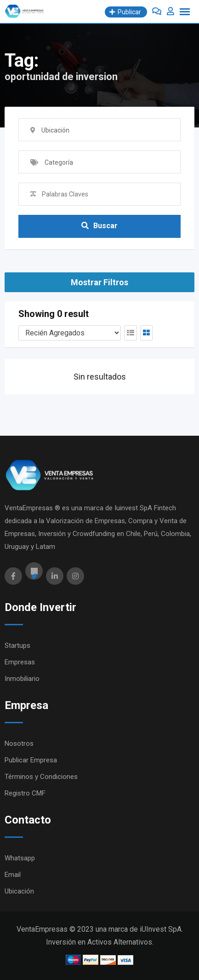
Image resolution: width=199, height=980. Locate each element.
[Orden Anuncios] (70, 333)
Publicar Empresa (31, 760)
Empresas (20, 662)
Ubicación (19, 891)
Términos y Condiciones (41, 777)
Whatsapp (20, 858)
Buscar (99, 226)
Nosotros (19, 744)
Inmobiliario (22, 679)
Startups (17, 646)
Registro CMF (25, 793)
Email (13, 875)
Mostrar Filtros (99, 282)
